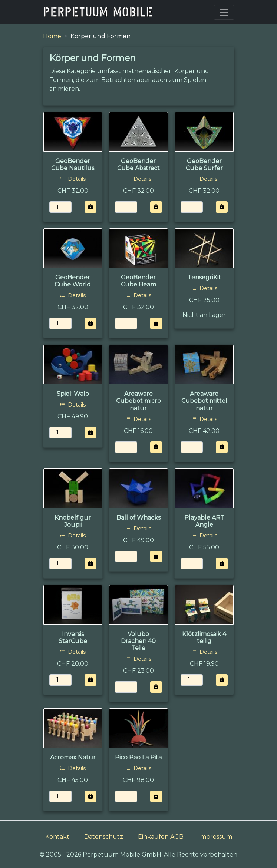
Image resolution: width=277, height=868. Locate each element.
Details (73, 179)
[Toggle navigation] (224, 12)
